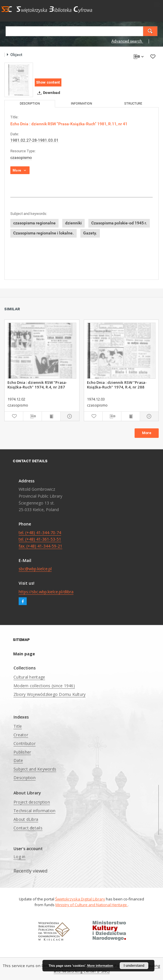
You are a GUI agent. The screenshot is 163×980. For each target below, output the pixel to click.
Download (47, 93)
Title (18, 726)
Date (18, 760)
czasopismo (21, 157)
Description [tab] (30, 104)
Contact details (28, 828)
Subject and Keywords (35, 769)
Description (25, 778)
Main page (24, 654)
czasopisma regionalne (34, 223)
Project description (32, 802)
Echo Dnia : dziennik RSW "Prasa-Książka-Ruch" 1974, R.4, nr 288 (117, 385)
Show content (48, 82)
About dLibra (26, 819)
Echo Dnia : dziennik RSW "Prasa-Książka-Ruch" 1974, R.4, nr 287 (37, 385)
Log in (20, 857)
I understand (134, 966)
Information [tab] (81, 104)
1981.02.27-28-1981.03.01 (34, 140)
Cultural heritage (29, 677)
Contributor (25, 743)
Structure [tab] (133, 104)
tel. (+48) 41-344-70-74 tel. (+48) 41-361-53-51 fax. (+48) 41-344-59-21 (40, 539)
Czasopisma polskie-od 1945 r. (119, 223)
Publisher (22, 752)
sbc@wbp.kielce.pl (35, 569)
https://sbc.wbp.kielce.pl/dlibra (46, 592)
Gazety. (90, 233)
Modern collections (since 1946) (44, 686)
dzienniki (73, 223)
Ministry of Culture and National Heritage (92, 905)
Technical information (34, 811)
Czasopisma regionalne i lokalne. (43, 233)
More (147, 433)
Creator (21, 735)
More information (100, 966)
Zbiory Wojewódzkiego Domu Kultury (50, 694)
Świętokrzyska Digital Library (80, 899)
